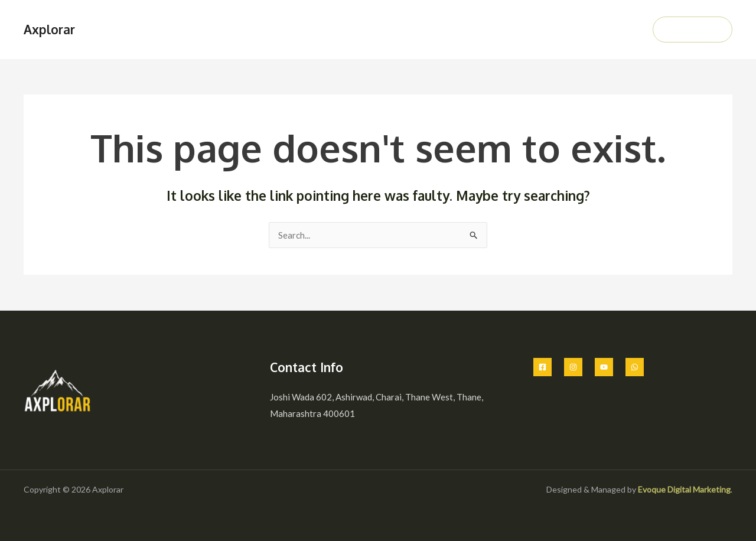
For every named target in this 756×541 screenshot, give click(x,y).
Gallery (568, 30)
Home (410, 30)
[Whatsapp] (635, 367)
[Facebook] (542, 367)
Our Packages (508, 30)
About (451, 30)
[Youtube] (604, 367)
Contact (616, 30)
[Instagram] (573, 367)
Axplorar (49, 29)
